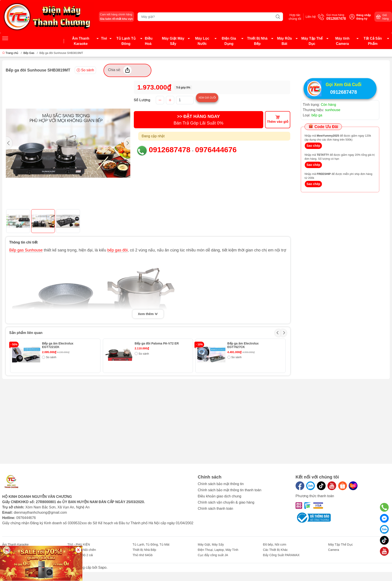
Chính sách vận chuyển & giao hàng (226, 502)
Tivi (104, 38)
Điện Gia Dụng (229, 41)
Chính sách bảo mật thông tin (221, 484)
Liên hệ (309, 17)
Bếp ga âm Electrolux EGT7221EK (58, 345)
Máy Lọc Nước (202, 41)
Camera (334, 550)
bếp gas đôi (117, 250)
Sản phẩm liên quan (26, 333)
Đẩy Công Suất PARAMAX (281, 555)
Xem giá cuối (217, 97)
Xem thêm (148, 314)
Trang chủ (11, 53)
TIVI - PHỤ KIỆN (79, 544)
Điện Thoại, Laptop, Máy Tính (218, 550)
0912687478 (170, 150)
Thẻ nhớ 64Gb (142, 555)
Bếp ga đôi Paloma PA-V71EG (64, 378)
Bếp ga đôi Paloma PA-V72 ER (157, 343)
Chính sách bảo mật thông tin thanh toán (230, 490)
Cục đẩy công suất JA (213, 555)
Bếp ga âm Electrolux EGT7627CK (243, 345)
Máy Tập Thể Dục (312, 41)
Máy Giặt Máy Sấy (173, 41)
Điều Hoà (149, 41)
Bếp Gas (29, 53)
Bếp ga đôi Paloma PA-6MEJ (248, 378)
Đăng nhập (364, 15)
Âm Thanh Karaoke (81, 41)
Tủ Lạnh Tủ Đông (126, 41)
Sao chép (313, 146)
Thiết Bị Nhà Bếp (257, 41)
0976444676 (216, 150)
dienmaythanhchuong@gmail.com (40, 512)
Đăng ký (362, 19)
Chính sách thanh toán (215, 509)
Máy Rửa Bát (284, 41)
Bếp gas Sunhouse (26, 250)
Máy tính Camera (342, 41)
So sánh (85, 70)
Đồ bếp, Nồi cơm (275, 544)
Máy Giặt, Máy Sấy (211, 544)
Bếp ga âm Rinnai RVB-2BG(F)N (158, 378)
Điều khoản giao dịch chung (220, 496)
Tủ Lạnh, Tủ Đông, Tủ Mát (151, 544)
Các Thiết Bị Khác (275, 550)
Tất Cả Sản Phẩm (373, 41)
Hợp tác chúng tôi (291, 17)
